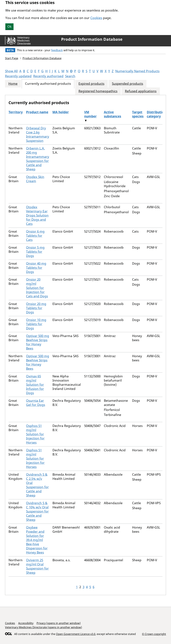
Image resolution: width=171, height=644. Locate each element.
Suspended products (127, 84)
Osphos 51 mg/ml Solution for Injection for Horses (35, 434)
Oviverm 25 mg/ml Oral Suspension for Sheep (37, 566)
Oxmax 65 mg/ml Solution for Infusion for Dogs (35, 385)
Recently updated (18, 76)
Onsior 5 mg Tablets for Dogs (35, 252)
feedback (57, 50)
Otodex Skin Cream (35, 179)
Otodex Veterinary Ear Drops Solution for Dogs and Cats (37, 215)
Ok (9, 27)
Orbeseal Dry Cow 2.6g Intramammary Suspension (38, 134)
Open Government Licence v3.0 (76, 634)
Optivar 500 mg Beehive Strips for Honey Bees (38, 342)
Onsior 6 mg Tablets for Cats (35, 236)
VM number (90, 114)
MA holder (61, 112)
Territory (16, 112)
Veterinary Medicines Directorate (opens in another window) (44, 627)
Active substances (112, 114)
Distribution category (156, 114)
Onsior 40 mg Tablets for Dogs (36, 268)
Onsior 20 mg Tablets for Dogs (36, 308)
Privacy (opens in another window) (59, 623)
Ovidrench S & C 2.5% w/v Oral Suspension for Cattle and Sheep (37, 485)
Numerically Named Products (137, 71)
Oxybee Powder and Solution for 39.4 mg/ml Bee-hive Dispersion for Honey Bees (37, 540)
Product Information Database (92, 39)
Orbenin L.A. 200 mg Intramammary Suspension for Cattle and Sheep (38, 159)
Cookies (96, 18)
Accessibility (26, 623)
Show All (11, 71)
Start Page (12, 58)
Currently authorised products (48, 84)
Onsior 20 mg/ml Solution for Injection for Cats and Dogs (37, 288)
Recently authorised (48, 76)
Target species (138, 114)
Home (13, 84)
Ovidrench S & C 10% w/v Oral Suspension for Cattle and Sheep (37, 511)
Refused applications (141, 91)
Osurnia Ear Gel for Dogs (36, 403)
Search (70, 76)
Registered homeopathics (98, 91)
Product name (37, 112)
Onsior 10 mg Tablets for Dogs (36, 324)
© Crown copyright (154, 634)
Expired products (91, 84)
